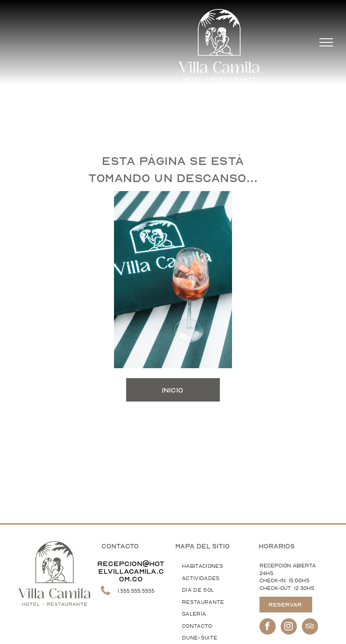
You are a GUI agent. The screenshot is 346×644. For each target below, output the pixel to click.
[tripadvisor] (310, 628)
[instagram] (289, 628)
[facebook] (268, 628)
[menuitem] (212, 567)
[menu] (326, 42)
